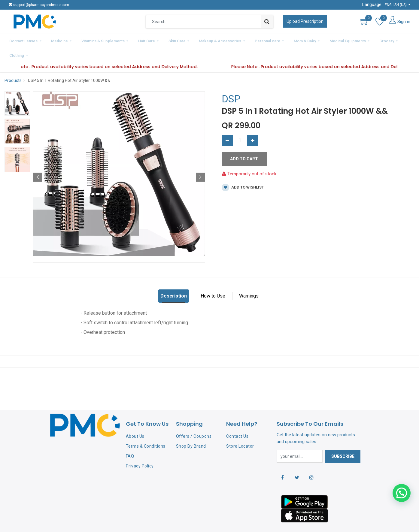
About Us (135, 420)
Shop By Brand (191, 430)
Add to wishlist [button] (243, 171)
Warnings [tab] (249, 279)
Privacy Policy (140, 449)
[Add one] (253, 124)
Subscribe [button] (343, 440)
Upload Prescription (305, 21)
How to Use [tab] (213, 279)
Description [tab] (174, 279)
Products (13, 64)
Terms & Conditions (146, 430)
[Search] (267, 22)
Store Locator (240, 430)
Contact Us (237, 420)
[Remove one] (227, 124)
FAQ (130, 440)
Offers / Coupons (194, 420)
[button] (38, 161)
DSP (231, 83)
